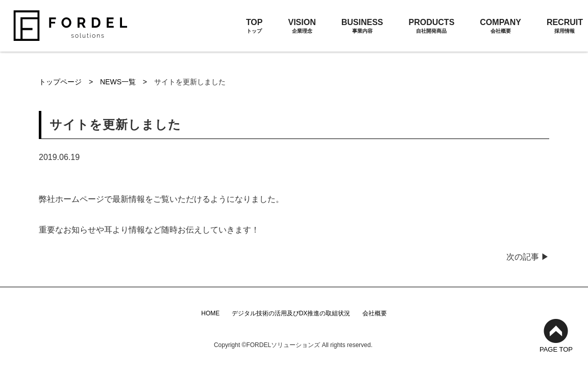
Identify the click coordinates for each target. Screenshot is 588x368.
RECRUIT (565, 26)
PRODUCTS (432, 26)
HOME (210, 313)
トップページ (61, 82)
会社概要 (375, 313)
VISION (302, 26)
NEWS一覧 (119, 82)
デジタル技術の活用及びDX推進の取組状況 (291, 313)
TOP (254, 26)
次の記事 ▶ (528, 257)
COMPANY (500, 26)
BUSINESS (362, 26)
